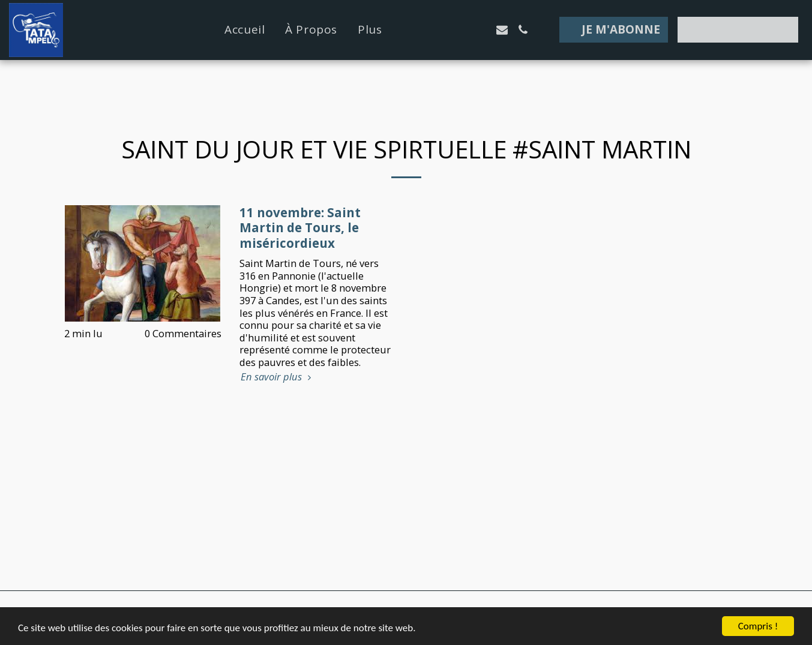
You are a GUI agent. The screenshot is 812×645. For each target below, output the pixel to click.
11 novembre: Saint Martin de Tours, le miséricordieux (300, 228)
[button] (439, 30)
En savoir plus (278, 377)
